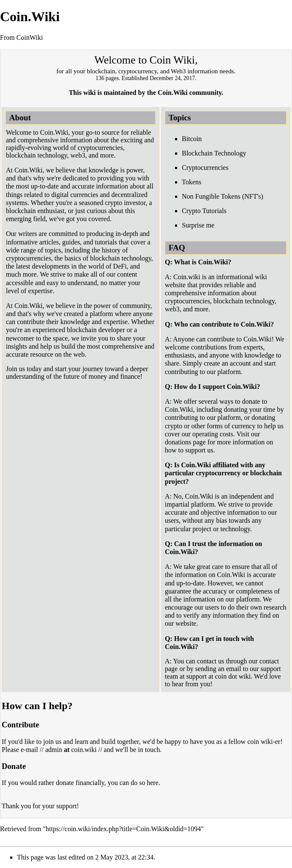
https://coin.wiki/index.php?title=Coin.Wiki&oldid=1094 (123, 829)
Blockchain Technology (214, 153)
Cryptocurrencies (205, 168)
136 (100, 78)
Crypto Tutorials (204, 211)
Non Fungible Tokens (211, 196)
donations (178, 442)
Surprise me (198, 225)
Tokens (192, 182)
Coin (160, 60)
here (153, 783)
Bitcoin (192, 139)
